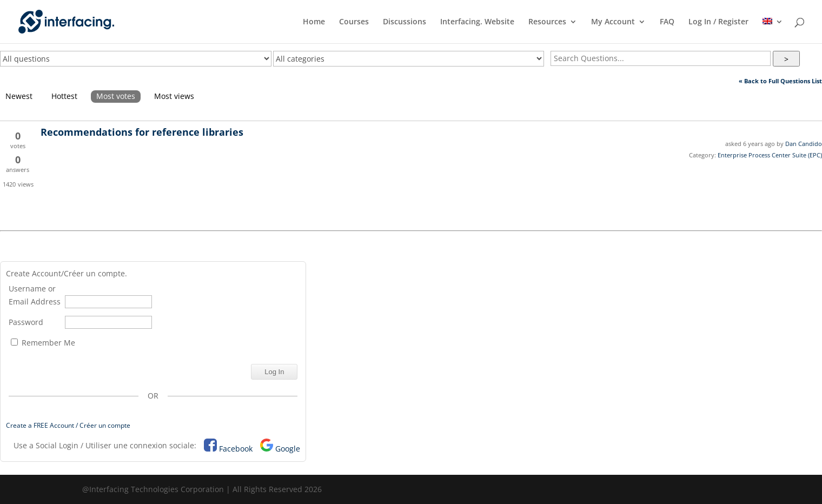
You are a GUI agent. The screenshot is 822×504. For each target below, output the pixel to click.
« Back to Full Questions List (780, 81)
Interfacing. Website (477, 22)
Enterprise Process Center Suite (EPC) (770, 155)
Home (314, 22)
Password (26, 322)
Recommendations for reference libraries (142, 132)
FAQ (667, 22)
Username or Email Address (35, 295)
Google (288, 449)
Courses (354, 22)
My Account (613, 22)
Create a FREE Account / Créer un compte (68, 425)
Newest (19, 96)
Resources (547, 22)
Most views (174, 96)
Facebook (236, 449)
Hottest (64, 96)
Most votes (116, 96)
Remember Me (43, 343)
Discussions (405, 22)
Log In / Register (718, 22)
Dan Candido (804, 144)
